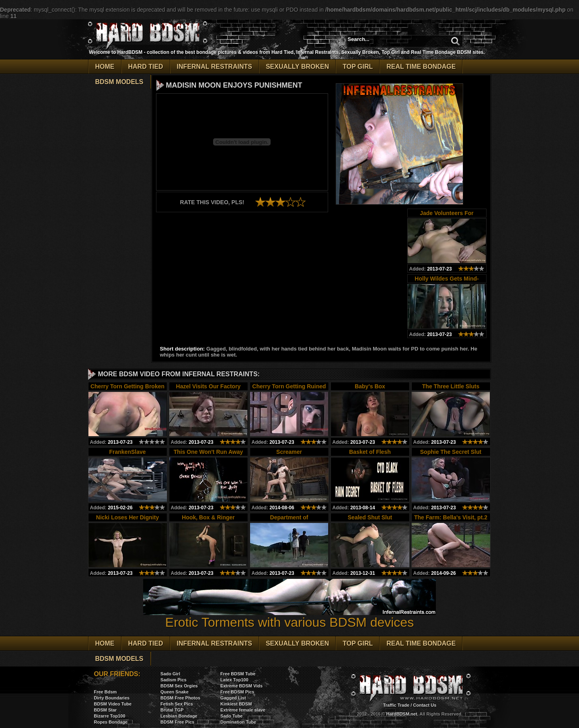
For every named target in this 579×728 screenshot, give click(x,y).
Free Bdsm (106, 692)
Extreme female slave (243, 710)
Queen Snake (175, 692)
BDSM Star (106, 710)
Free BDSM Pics (237, 692)
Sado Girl (170, 674)
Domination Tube (238, 722)
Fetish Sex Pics (177, 704)
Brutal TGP (172, 710)
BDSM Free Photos (180, 698)
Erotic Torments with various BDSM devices (289, 616)
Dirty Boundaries (112, 698)
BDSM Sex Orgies (179, 686)
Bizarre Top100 (110, 716)
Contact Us (425, 705)
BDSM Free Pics (177, 722)
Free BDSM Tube (238, 674)
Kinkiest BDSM (236, 704)
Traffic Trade (396, 705)
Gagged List (233, 698)
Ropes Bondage (111, 722)
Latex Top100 (234, 680)
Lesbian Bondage (179, 716)
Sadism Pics (173, 680)
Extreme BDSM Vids (241, 686)
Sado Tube (231, 716)
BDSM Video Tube (113, 704)
